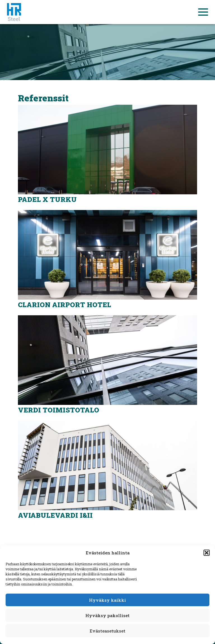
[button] (207, 553)
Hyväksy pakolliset (107, 615)
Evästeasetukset (107, 631)
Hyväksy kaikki (107, 600)
